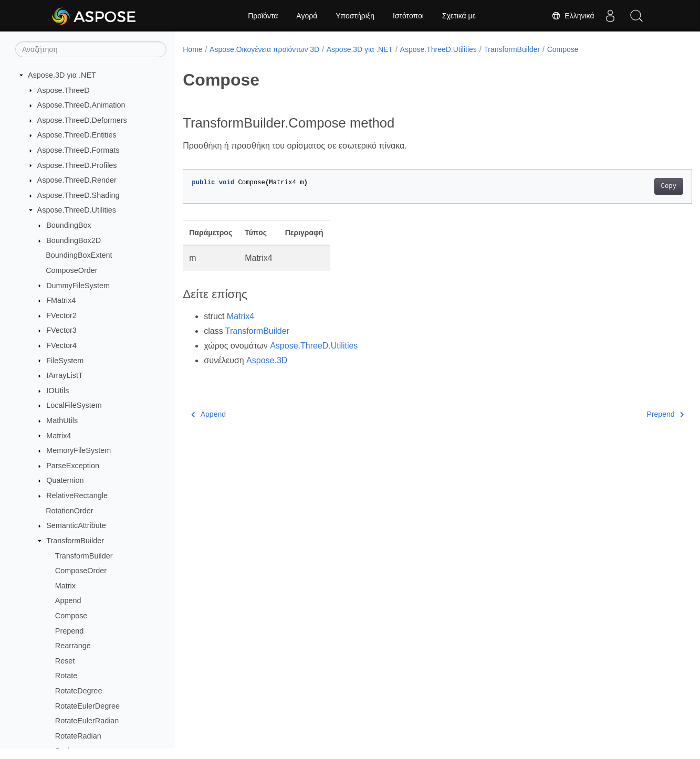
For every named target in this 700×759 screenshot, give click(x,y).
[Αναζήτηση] (91, 49)
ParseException (73, 466)
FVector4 (61, 345)
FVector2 (61, 315)
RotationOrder (69, 511)
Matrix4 (59, 436)
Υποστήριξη (355, 16)
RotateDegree (79, 691)
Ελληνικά (573, 16)
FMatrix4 (61, 300)
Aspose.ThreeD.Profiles (77, 165)
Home (192, 49)
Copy (633, 186)
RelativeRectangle (77, 496)
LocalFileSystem (74, 405)
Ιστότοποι (408, 16)
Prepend (69, 631)
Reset (65, 661)
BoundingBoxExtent (79, 255)
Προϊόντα (263, 16)
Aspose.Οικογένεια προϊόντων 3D (264, 49)
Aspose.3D (267, 360)
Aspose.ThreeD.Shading (79, 195)
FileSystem (65, 361)
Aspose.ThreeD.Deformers (82, 120)
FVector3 (61, 330)
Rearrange (73, 646)
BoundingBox (69, 225)
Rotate (66, 676)
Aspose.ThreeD (64, 90)
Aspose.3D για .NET (62, 75)
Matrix (65, 586)
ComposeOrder (71, 270)
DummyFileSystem (78, 286)
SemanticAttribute (76, 525)
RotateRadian (78, 736)
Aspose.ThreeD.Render (77, 180)
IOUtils (58, 391)
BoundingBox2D (74, 240)
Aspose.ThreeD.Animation (81, 105)
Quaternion (65, 480)
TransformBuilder (75, 541)
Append (68, 600)
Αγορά (307, 16)
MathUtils (62, 420)
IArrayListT (65, 375)
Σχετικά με (459, 16)
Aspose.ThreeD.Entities (77, 135)
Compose (71, 616)
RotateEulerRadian (87, 721)
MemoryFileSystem (79, 450)
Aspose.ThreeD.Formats (79, 150)
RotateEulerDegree (87, 706)
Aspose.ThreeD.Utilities (77, 210)
